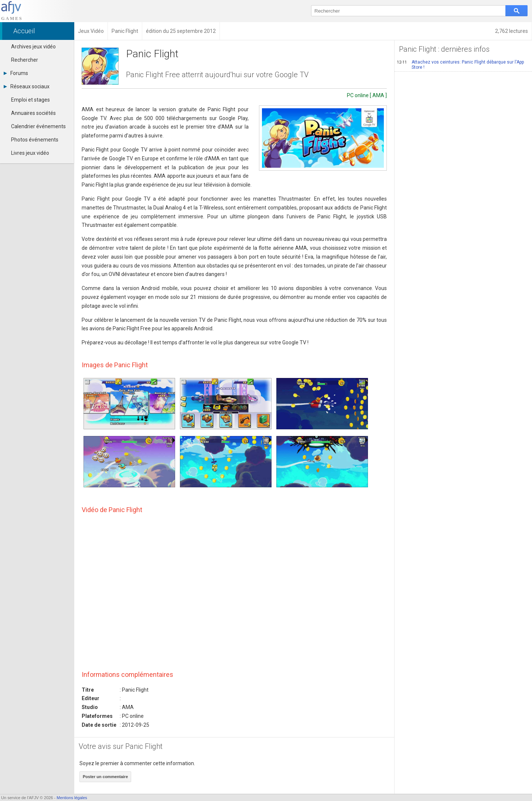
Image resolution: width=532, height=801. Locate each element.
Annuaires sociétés (33, 113)
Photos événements (35, 140)
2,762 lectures (511, 31)
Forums (16, 73)
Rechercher (25, 60)
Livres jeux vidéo (30, 153)
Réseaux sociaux (27, 86)
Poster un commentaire (105, 777)
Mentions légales (72, 798)
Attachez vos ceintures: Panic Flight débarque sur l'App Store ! (460, 65)
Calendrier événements (38, 126)
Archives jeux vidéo (33, 47)
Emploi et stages (30, 100)
